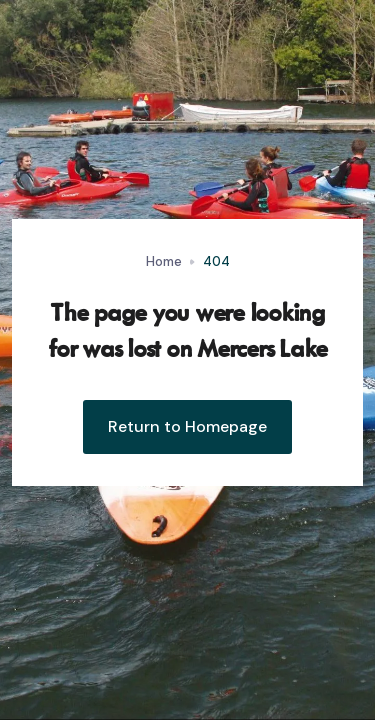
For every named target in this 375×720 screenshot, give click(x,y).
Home (164, 261)
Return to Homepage (187, 426)
